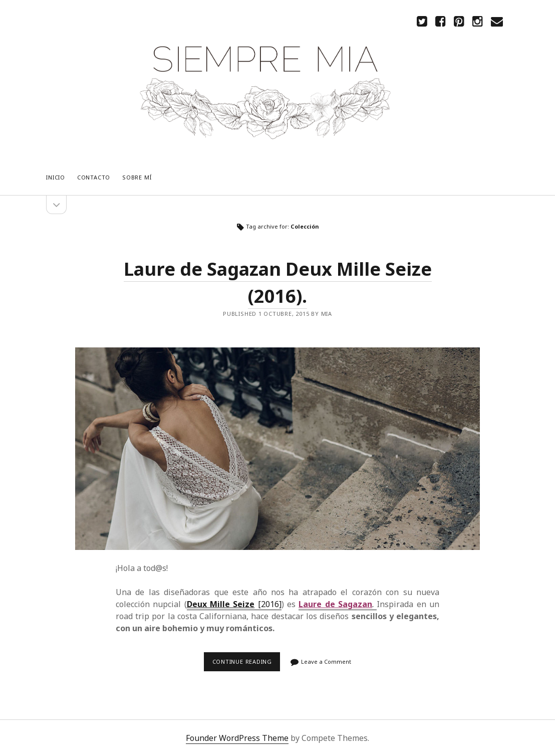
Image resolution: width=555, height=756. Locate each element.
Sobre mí (137, 177)
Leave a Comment (326, 661)
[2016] (234, 604)
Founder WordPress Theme (237, 738)
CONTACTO (94, 177)
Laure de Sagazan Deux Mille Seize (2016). (277, 449)
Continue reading (245, 665)
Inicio (56, 177)
